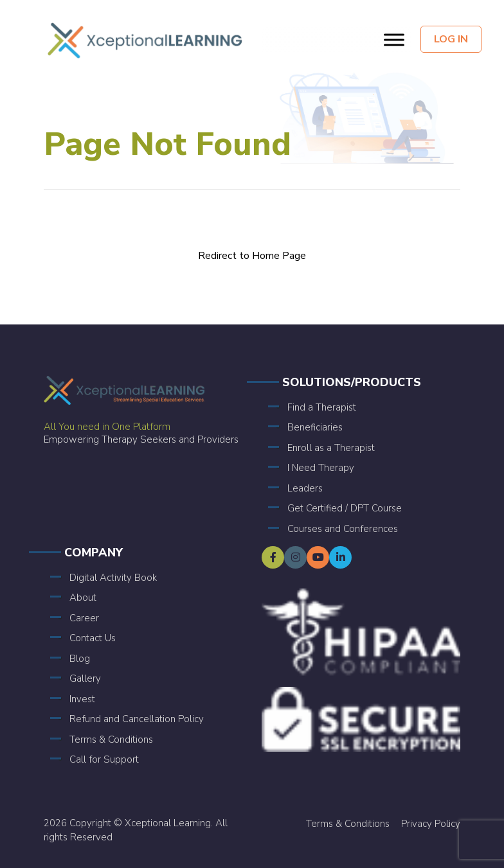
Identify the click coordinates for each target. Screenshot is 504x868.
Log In (451, 39)
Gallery (85, 678)
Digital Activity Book (113, 578)
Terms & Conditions (111, 740)
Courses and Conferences (343, 529)
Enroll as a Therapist (331, 448)
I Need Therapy (321, 468)
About (83, 598)
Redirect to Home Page (252, 256)
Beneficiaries (315, 427)
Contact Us (93, 638)
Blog (80, 659)
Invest (82, 699)
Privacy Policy (431, 824)
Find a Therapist (322, 407)
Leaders (305, 488)
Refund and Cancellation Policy (137, 719)
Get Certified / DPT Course (345, 508)
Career (84, 618)
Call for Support (104, 759)
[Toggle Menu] (394, 40)
